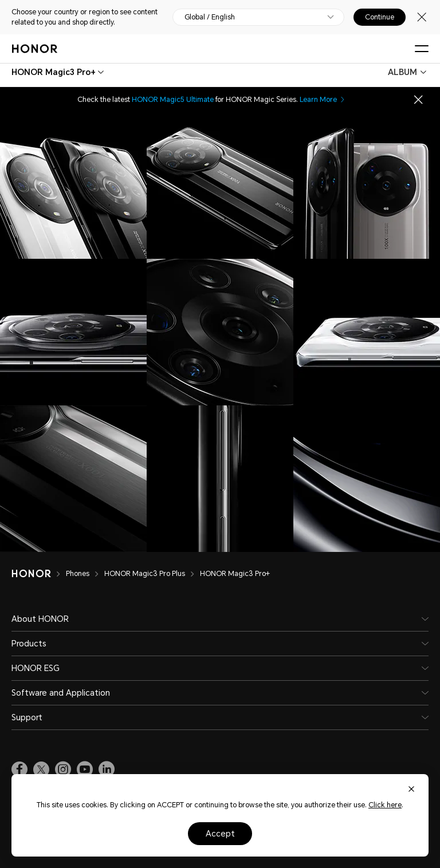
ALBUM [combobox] (402, 72)
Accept (220, 834)
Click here (385, 805)
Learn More (323, 100)
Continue (380, 17)
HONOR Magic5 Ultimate (173, 100)
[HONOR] (39, 574)
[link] (19, 770)
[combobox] (54, 72)
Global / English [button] (210, 17)
